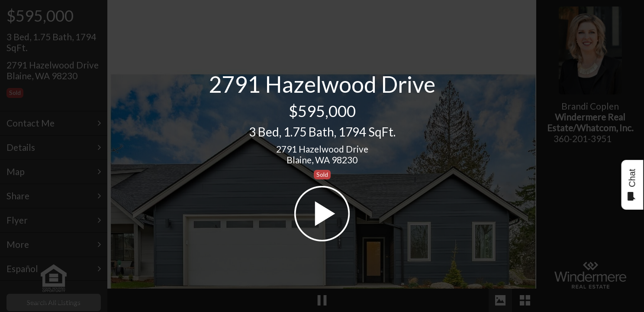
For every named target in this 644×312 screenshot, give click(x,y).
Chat (632, 185)
